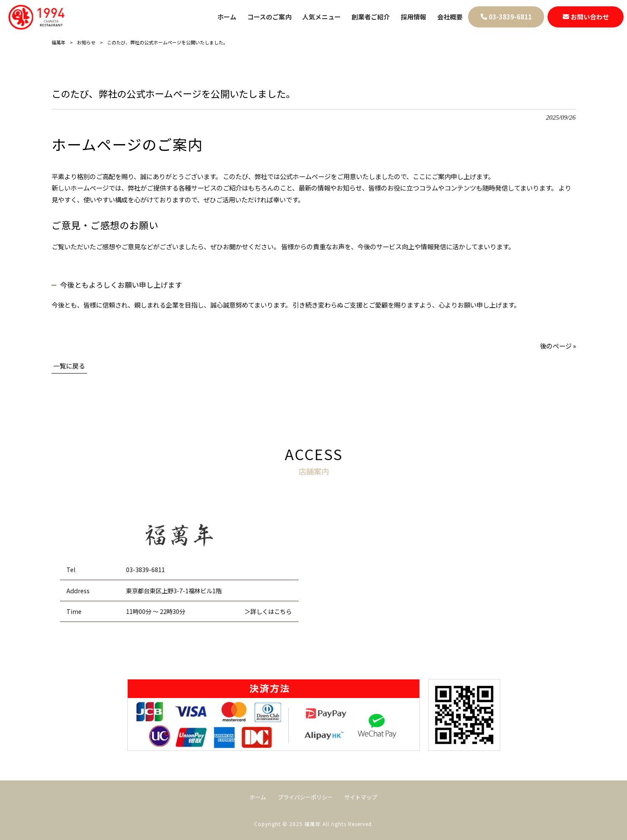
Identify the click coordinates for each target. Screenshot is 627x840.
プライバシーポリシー (305, 797)
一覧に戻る (69, 365)
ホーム (258, 797)
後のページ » (558, 346)
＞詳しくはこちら (268, 611)
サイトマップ (361, 797)
